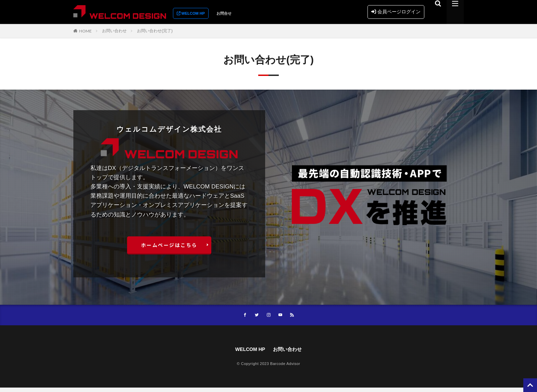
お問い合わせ (114, 31)
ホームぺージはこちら (169, 247)
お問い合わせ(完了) (155, 31)
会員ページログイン (396, 12)
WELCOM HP (248, 353)
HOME (85, 31)
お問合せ (224, 13)
